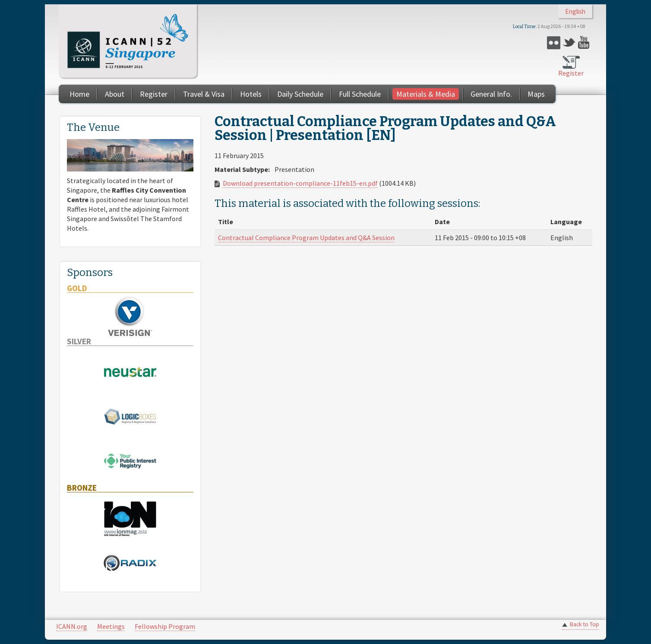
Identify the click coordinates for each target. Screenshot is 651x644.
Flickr (554, 43)
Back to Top (585, 624)
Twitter (569, 43)
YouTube (585, 43)
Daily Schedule (300, 94)
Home (79, 94)
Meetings (111, 626)
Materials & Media (426, 94)
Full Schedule (360, 94)
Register (571, 73)
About (115, 94)
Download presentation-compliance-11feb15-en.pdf (300, 183)
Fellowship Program (165, 626)
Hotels (251, 94)
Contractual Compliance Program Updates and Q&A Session (306, 238)
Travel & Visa (204, 94)
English (575, 11)
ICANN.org (72, 626)
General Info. (491, 94)
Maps (536, 94)
